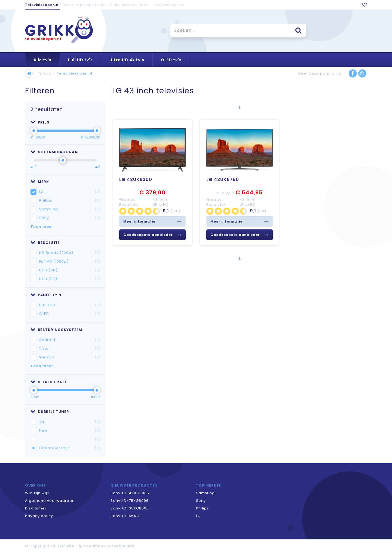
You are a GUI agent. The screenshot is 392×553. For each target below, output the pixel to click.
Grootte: (128, 200)
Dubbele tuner (50, 412)
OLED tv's (171, 60)
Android (70, 340)
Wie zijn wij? (37, 493)
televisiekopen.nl (43, 39)
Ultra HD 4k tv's (127, 60)
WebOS (70, 357)
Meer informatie (152, 221)
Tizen (70, 349)
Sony (70, 218)
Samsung (70, 209)
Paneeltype (46, 295)
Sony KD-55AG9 (126, 516)
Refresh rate (49, 382)
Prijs (40, 122)
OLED (70, 314)
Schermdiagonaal (55, 152)
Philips (70, 201)
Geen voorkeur (70, 448)
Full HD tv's (80, 60)
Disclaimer (36, 508)
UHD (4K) (70, 270)
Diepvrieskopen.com (129, 5)
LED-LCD (70, 305)
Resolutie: (129, 205)
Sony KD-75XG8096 (130, 501)
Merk (40, 182)
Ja (70, 422)
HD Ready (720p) (70, 253)
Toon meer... (44, 227)
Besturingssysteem (56, 330)
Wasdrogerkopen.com (85, 5)
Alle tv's (42, 60)
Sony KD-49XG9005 (130, 493)
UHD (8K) (70, 279)
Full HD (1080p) (70, 262)
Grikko (45, 73)
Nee (70, 431)
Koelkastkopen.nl (170, 5)
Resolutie (45, 243)
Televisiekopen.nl (42, 5)
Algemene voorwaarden (50, 501)
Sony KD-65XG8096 (130, 508)
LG (70, 192)
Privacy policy (39, 516)
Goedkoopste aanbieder (152, 235)
